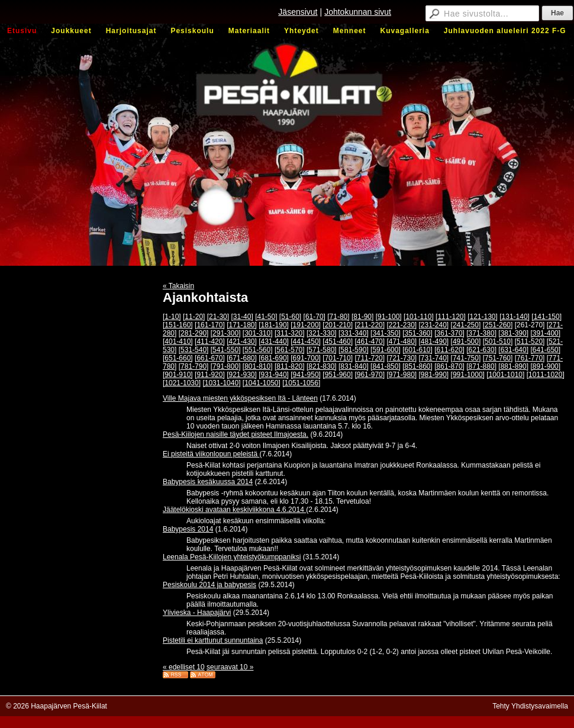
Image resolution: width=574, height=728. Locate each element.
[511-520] (530, 342)
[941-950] (306, 375)
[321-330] (322, 333)
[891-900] (545, 366)
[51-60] (290, 317)
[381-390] (513, 333)
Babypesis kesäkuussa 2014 (208, 482)
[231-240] (434, 325)
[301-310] (258, 333)
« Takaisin (178, 286)
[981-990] (434, 375)
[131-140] (515, 317)
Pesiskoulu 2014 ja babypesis (209, 585)
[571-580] (322, 350)
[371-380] (481, 333)
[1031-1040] (221, 383)
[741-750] (466, 358)
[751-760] (498, 358)
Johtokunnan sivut (358, 12)
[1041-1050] (262, 383)
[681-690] (274, 358)
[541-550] (226, 350)
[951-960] (338, 375)
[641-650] (545, 350)
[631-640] (513, 350)
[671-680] (242, 358)
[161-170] (210, 325)
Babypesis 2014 (188, 529)
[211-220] (370, 325)
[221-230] (402, 325)
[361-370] (449, 333)
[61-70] (315, 317)
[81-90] (362, 317)
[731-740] (434, 358)
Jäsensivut (298, 12)
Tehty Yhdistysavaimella (530, 706)
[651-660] (178, 358)
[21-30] (218, 317)
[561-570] (290, 350)
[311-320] (290, 333)
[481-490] (434, 342)
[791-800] (226, 366)
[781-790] (194, 366)
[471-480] (402, 342)
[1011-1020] (546, 375)
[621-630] (481, 350)
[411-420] (210, 342)
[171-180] (242, 325)
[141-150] (546, 317)
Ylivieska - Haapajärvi (197, 613)
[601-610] (417, 350)
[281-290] (194, 333)
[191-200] (306, 325)
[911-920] (210, 375)
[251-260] (498, 325)
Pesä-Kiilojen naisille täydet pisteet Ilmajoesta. (236, 434)
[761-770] (530, 358)
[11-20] (194, 317)
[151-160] (178, 325)
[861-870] (449, 366)
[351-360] (417, 333)
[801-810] (258, 366)
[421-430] (242, 342)
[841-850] (386, 366)
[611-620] (449, 350)
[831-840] (354, 366)
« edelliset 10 (184, 667)
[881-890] (513, 366)
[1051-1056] (301, 383)
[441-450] (306, 342)
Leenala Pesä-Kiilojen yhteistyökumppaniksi (232, 557)
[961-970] (370, 375)
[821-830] (322, 366)
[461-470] (370, 342)
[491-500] (466, 342)
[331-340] (354, 333)
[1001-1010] (505, 375)
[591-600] (386, 350)
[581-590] (354, 350)
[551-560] (258, 350)
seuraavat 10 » (230, 667)
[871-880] (481, 366)
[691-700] (306, 358)
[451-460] (338, 342)
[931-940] (274, 375)
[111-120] (451, 317)
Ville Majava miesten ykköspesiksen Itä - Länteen (240, 398)
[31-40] (242, 317)
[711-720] (370, 358)
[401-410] (178, 342)
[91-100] (389, 317)
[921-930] (242, 375)
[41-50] (266, 317)
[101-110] (419, 317)
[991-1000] (468, 375)
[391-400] (545, 333)
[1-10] (172, 317)
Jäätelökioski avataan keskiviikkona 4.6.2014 (234, 510)
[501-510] (498, 342)
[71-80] (338, 317)
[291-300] (226, 333)
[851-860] (417, 366)
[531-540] (194, 350)
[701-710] (338, 358)
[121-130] (483, 317)
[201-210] (338, 325)
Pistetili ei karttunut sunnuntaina (213, 640)
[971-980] (402, 375)
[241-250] (466, 325)
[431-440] (274, 342)
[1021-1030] (182, 383)
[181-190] (274, 325)
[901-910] (178, 375)
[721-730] (402, 358)
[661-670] (210, 358)
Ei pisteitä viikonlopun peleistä (211, 454)
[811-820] (290, 366)
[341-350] (386, 333)
